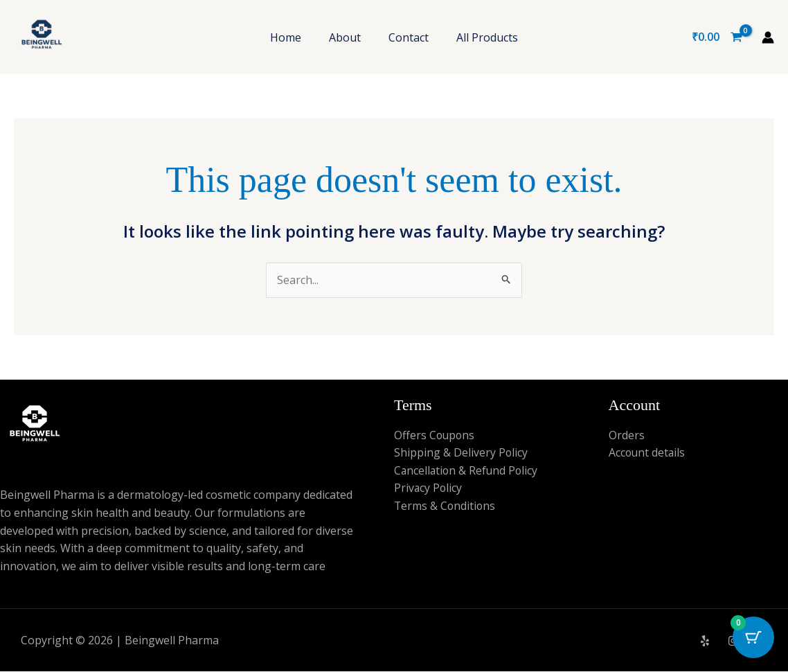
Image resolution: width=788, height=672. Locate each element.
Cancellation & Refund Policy (467, 470)
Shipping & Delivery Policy (461, 453)
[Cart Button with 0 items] (753, 637)
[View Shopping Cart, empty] (717, 37)
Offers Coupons (435, 435)
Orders (627, 435)
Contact (409, 37)
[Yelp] (705, 642)
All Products (487, 37)
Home (286, 37)
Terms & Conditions (446, 506)
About (345, 37)
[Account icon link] (768, 37)
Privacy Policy (429, 488)
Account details (648, 453)
